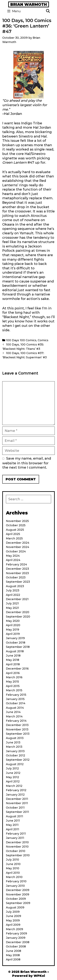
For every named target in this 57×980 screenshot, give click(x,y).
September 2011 (17, 812)
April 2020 (13, 625)
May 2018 (13, 660)
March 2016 (14, 677)
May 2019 (13, 630)
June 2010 (13, 864)
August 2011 (15, 816)
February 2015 (16, 695)
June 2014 (13, 712)
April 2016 (13, 673)
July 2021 (12, 603)
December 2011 (17, 799)
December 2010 (17, 842)
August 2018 (15, 651)
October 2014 (16, 703)
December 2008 (18, 942)
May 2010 (13, 868)
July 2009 (13, 912)
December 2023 (17, 569)
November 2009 (18, 895)
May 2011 (12, 825)
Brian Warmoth (29, 4)
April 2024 (13, 560)
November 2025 (17, 521)
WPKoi (39, 976)
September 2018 (18, 647)
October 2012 (16, 755)
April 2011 (13, 829)
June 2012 (13, 773)
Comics (43, 340)
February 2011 (16, 834)
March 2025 (14, 538)
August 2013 (15, 738)
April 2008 (13, 960)
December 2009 (18, 890)
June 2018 (13, 656)
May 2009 (13, 921)
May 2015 (12, 682)
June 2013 (13, 742)
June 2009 (14, 916)
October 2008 (16, 947)
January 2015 (15, 699)
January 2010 (15, 886)
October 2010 (16, 851)
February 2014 (16, 721)
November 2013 (17, 729)
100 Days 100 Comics (21, 340)
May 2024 (13, 556)
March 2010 (14, 877)
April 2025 (13, 534)
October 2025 (16, 525)
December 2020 (18, 612)
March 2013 (14, 747)
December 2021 (17, 599)
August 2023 (15, 586)
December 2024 (18, 543)
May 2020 (13, 621)
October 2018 (16, 643)
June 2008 (14, 951)
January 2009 (16, 938)
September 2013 (18, 734)
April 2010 (13, 873)
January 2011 (15, 838)
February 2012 (16, 790)
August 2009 (15, 908)
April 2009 (13, 925)
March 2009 (15, 929)
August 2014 (15, 708)
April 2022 (13, 595)
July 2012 (12, 768)
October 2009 (16, 899)
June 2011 (13, 821)
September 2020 (18, 617)
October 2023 (16, 577)
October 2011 (15, 808)
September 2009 (18, 903)
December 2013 (17, 725)
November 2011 (17, 803)
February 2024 (16, 564)
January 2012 (15, 795)
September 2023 (18, 582)
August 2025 (15, 530)
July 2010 (12, 860)
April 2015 (13, 686)
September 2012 (18, 760)
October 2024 (16, 551)
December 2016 (17, 669)
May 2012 (12, 777)
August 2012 (15, 764)
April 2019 (13, 634)
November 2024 (18, 547)
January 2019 (15, 638)
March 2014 (14, 716)
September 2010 (18, 855)
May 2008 (13, 955)
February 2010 (16, 881)
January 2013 (15, 751)
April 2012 (13, 781)
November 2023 (17, 573)
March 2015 (14, 690)
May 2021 (12, 608)
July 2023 (13, 590)
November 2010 (17, 847)
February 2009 (16, 934)
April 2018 (13, 664)
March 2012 (14, 786)
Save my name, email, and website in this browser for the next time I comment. (27, 463)
